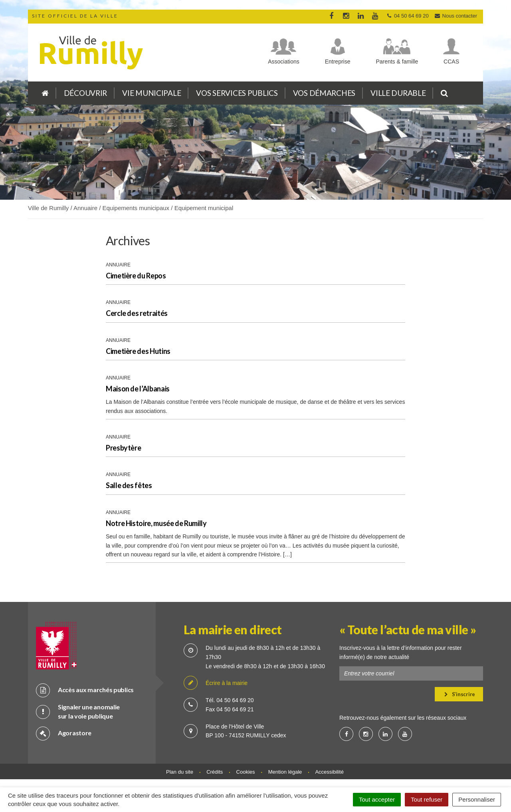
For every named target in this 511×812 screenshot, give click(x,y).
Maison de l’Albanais (138, 389)
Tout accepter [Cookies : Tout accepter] (377, 799)
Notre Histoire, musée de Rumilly (156, 523)
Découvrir (85, 93)
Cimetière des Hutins (138, 351)
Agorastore (64, 733)
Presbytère (123, 448)
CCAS (451, 62)
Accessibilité (329, 772)
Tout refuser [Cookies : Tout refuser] (427, 799)
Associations (284, 62)
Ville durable (398, 93)
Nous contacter (456, 16)
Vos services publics (237, 93)
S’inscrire (460, 694)
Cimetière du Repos (136, 276)
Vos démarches (324, 93)
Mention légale (285, 772)
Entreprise (338, 62)
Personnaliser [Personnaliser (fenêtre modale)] (477, 799)
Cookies (246, 772)
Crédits (215, 772)
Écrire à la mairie (216, 683)
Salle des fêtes (129, 485)
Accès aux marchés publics (85, 690)
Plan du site (180, 772)
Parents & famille (397, 62)
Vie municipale (152, 93)
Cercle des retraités (137, 313)
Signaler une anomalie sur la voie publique (78, 711)
